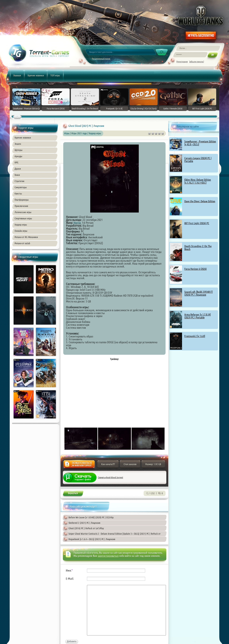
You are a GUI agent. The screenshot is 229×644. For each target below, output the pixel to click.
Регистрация (182, 61)
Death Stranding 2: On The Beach (198, 248)
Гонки (17, 175)
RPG (16, 162)
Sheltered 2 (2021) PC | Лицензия (84, 523)
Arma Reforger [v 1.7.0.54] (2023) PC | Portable (198, 316)
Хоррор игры (21, 225)
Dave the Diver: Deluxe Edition (200, 201)
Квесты (18, 193)
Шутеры (19, 150)
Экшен (18, 144)
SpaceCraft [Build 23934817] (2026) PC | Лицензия (199, 293)
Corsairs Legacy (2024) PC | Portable (198, 160)
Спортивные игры (23, 218)
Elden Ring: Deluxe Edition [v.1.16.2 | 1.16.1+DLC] (198, 181)
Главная (17, 75)
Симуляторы (21, 187)
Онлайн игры (21, 231)
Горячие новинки (36, 75)
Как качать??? (108, 464)
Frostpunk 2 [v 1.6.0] (195, 336)
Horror (77, 223)
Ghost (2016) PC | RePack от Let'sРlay (86, 528)
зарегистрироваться (108, 556)
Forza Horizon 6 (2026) (196, 269)
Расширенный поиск (101, 59)
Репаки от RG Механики (26, 237)
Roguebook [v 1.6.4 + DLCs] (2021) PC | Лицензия (92, 539)
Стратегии (19, 181)
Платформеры (22, 200)
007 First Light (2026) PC (197, 223)
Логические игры (23, 212)
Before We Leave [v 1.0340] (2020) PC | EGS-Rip (91, 517)
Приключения (21, 206)
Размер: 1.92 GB (153, 464)
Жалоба (79, 465)
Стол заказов (130, 464)
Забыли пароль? (197, 61)
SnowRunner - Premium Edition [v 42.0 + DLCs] (200, 143)
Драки (18, 169)
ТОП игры (55, 75)
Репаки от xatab (22, 243)
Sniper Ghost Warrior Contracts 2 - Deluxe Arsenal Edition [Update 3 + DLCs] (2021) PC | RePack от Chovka (112, 534)
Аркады (18, 156)
